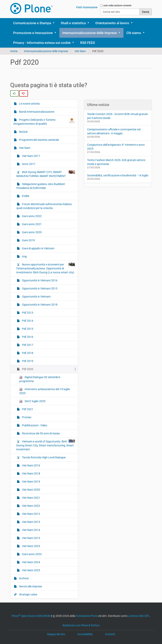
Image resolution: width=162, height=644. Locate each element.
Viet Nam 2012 (73, 526)
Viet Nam (69, 106)
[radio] (14, 93)
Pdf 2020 (69, 389)
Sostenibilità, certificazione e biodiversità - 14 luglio (118, 175)
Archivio (68, 115)
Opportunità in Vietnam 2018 (79, 320)
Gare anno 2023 (74, 568)
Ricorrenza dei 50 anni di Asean (78, 426)
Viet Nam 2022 (73, 517)
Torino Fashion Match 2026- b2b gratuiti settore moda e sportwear (116, 162)
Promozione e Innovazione (33, 33)
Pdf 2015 (69, 347)
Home (14, 51)
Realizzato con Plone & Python (81, 625)
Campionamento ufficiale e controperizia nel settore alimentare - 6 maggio (114, 131)
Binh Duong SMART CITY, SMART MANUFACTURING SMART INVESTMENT (46, 174)
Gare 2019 (70, 218)
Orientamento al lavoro (112, 23)
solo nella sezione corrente (117, 6)
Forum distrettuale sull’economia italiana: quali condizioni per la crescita (78, 178)
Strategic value (73, 132)
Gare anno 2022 (74, 193)
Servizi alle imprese (76, 123)
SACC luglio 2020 (32, 401)
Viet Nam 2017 (31, 156)
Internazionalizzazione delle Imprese (90, 33)
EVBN (66, 163)
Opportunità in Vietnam (79, 309)
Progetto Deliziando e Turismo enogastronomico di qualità (77, 70)
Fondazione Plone (87, 616)
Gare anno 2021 (74, 201)
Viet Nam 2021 (73, 509)
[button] (55, 23)
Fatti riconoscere (87, 7)
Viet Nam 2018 (73, 484)
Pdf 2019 (69, 381)
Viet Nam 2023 (73, 560)
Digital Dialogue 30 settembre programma (40, 379)
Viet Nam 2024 (73, 576)
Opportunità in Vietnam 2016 (79, 286)
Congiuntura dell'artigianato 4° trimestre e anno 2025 (116, 147)
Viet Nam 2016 (73, 475)
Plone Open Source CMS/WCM (31, 616)
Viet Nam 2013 (73, 534)
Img (65, 240)
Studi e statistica (73, 23)
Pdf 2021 (69, 398)
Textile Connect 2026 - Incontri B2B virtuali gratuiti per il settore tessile (117, 116)
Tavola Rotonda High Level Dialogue (77, 465)
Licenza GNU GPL (139, 616)
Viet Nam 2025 (73, 585)
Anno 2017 (28, 164)
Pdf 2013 (69, 330)
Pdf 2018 (69, 373)
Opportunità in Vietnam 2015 (79, 299)
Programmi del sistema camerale (79, 96)
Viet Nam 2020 (73, 501)
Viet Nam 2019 (73, 492)
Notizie (67, 85)
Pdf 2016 (69, 356)
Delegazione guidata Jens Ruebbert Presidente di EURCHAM (79, 150)
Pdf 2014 (69, 339)
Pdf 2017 (69, 364)
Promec (68, 406)
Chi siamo (134, 33)
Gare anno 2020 (74, 210)
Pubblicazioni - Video (77, 415)
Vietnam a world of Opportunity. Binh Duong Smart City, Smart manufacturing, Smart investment (79, 445)
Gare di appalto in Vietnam (75, 229)
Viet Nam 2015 (73, 551)
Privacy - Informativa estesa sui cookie (42, 43)
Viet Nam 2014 (73, 543)
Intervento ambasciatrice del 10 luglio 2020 (45, 391)
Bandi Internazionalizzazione (78, 53)
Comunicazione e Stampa (32, 23)
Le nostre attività (74, 42)
